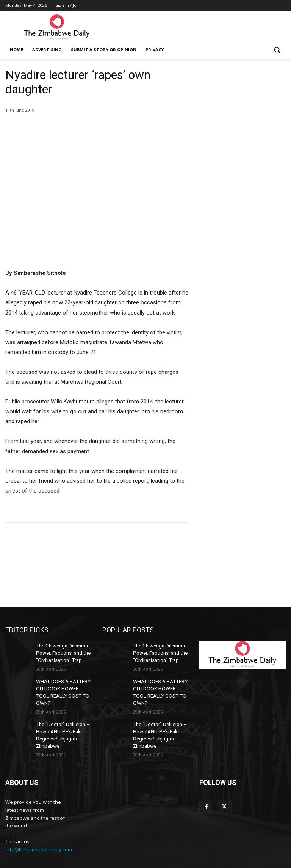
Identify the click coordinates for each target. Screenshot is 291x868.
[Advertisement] (242, 106)
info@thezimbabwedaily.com (39, 834)
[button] (277, 50)
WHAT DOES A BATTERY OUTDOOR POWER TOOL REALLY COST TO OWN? (62, 685)
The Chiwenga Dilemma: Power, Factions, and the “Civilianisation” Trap (62, 652)
